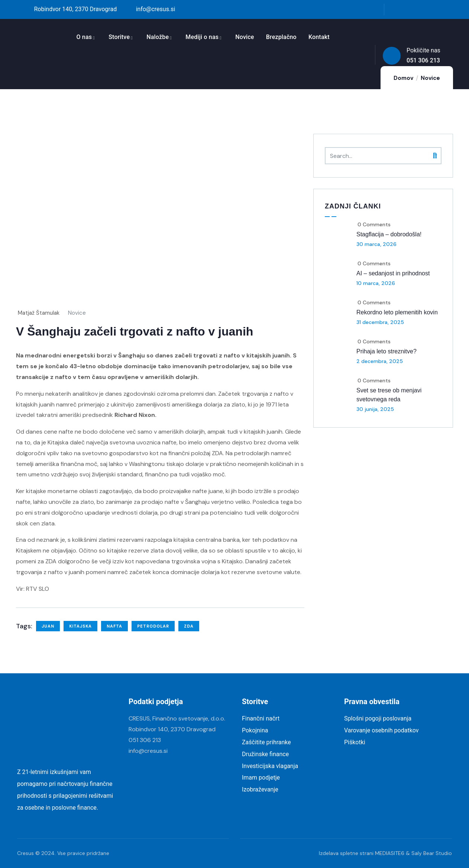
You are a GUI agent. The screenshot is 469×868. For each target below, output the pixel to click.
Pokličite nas (423, 50)
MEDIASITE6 (390, 853)
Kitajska (80, 626)
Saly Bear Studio (432, 853)
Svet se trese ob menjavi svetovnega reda (389, 395)
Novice (77, 313)
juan (48, 626)
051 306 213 (145, 740)
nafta (114, 626)
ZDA (189, 626)
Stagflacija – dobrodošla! (389, 234)
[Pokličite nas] (392, 56)
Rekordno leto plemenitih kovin (397, 312)
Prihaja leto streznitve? (386, 351)
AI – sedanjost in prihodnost (393, 273)
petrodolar (153, 626)
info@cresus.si (148, 751)
